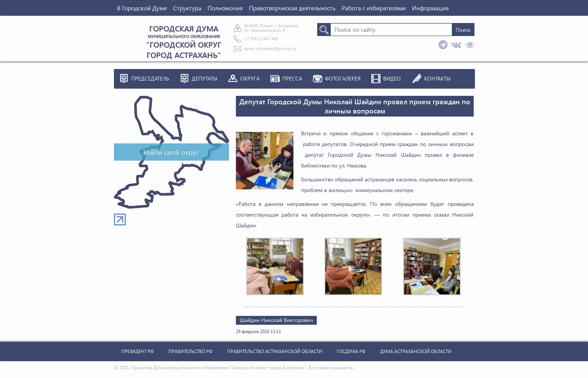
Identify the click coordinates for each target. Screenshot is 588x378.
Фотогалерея (343, 78)
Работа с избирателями (374, 8)
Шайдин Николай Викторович (276, 320)
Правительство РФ (190, 351)
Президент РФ (138, 351)
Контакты (437, 78)
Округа (250, 78)
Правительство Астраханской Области (275, 351)
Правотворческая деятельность (292, 8)
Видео (392, 78)
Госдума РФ (351, 351)
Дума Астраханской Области (416, 351)
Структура (187, 8)
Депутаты (205, 78)
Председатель (150, 78)
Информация (430, 8)
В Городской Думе (142, 8)
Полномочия (225, 8)
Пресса (292, 78)
